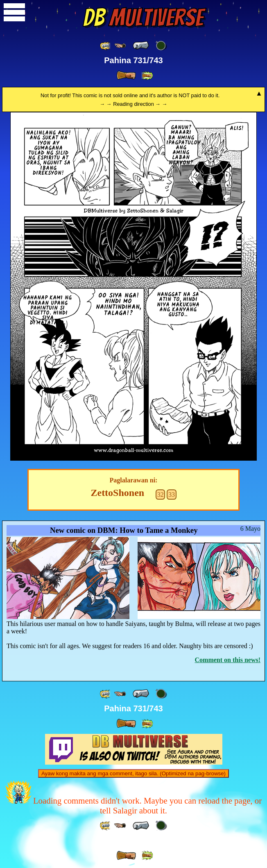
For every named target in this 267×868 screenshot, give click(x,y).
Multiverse (143, 18)
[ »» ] (147, 76)
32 (161, 495)
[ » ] (126, 75)
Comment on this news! (228, 660)
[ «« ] (106, 46)
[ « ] (141, 46)
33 (172, 495)
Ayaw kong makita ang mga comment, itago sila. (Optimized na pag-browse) (133, 773)
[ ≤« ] (120, 46)
